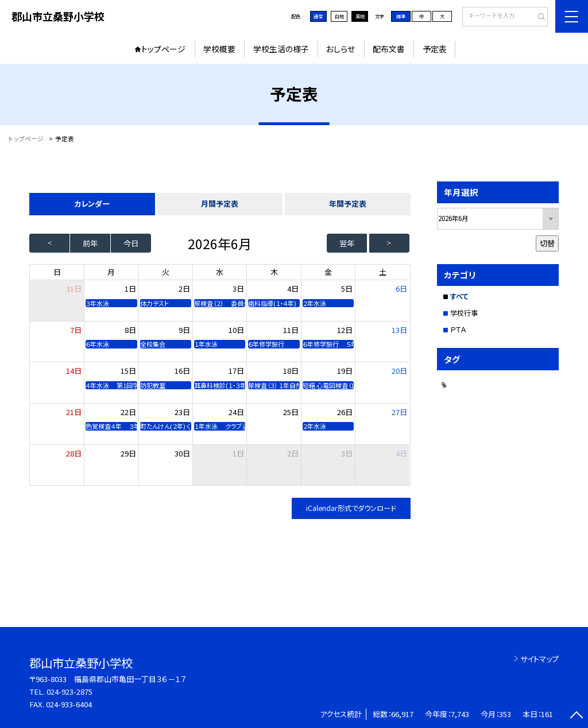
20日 (399, 371)
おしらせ (341, 49)
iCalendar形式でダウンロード (351, 508)
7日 (76, 330)
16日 (182, 371)
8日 (130, 330)
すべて (459, 296)
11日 (291, 330)
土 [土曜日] (383, 272)
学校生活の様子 (281, 49)
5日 (347, 289)
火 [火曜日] (166, 272)
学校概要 (219, 49)
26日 (345, 412)
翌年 (347, 243)
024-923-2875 (69, 692)
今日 (131, 243)
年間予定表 (348, 204)
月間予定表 (220, 204)
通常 (318, 16)
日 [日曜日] (57, 272)
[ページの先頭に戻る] (576, 716)
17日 (236, 371)
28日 (74, 453)
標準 (401, 16)
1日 (130, 289)
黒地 (360, 16)
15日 (128, 371)
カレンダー (92, 204)
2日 (184, 289)
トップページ (163, 49)
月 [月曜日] (111, 272)
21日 (74, 412)
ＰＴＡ (458, 330)
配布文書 (389, 49)
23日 (182, 412)
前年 (90, 243)
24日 (236, 412)
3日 (238, 289)
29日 (128, 453)
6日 (401, 289)
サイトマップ (539, 659)
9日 (184, 330)
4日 (293, 289)
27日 (399, 412)
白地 (339, 16)
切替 (547, 243)
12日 (345, 330)
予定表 (435, 49)
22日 (128, 412)
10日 (236, 330)
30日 (182, 453)
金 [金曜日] (328, 272)
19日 (345, 371)
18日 (291, 371)
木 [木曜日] (274, 272)
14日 (74, 371)
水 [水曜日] (220, 272)
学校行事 (464, 313)
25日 (291, 412)
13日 (399, 330)
